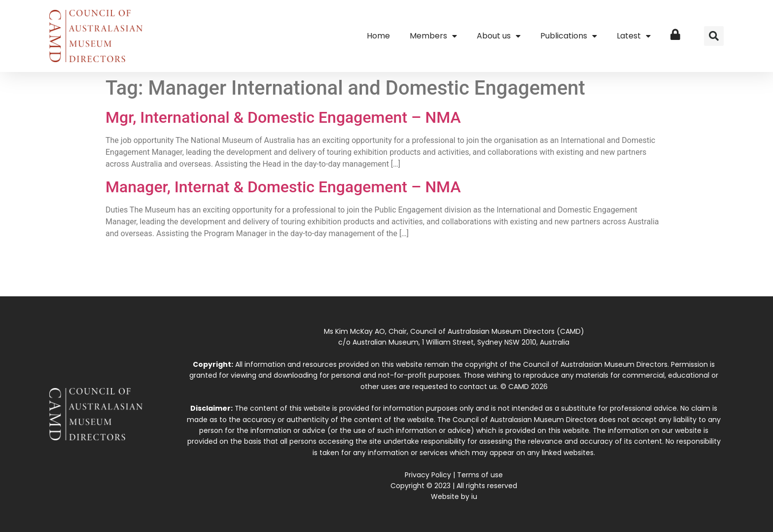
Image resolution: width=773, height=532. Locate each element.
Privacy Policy (428, 475)
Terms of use (480, 475)
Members (433, 36)
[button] (714, 36)
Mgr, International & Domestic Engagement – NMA (283, 117)
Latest (634, 36)
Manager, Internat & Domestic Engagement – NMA (283, 187)
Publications (569, 36)
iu (474, 497)
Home (378, 36)
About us (499, 36)
